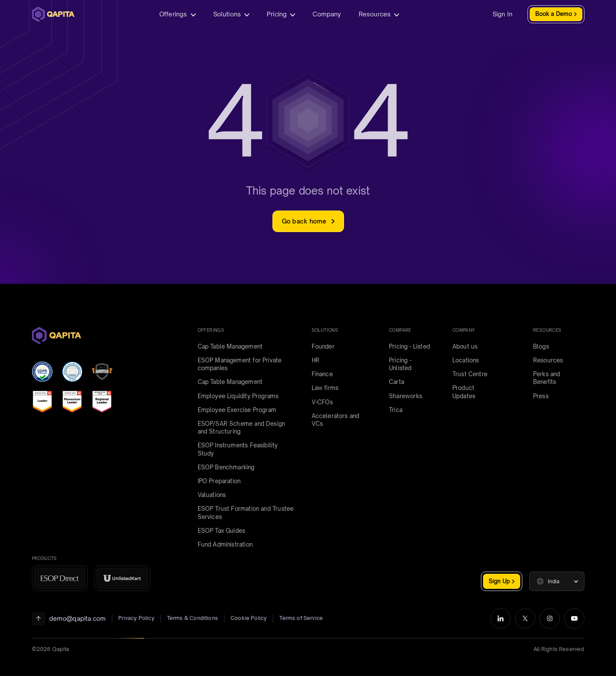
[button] (557, 581)
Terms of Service (301, 618)
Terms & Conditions (193, 618)
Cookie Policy (249, 618)
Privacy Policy (136, 618)
